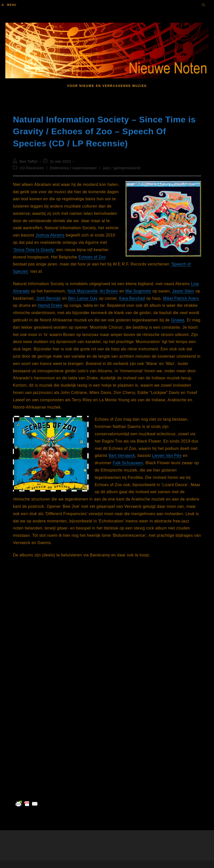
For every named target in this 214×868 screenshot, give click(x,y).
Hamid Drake (50, 305)
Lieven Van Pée (167, 456)
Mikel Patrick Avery (181, 298)
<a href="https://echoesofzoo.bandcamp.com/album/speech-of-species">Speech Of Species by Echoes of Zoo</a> (63, 733)
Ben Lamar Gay (83, 298)
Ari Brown (109, 291)
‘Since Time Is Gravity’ (34, 250)
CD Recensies (32, 168)
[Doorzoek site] (203, 6)
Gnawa (178, 320)
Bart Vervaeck (122, 456)
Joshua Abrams (50, 235)
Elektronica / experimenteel (73, 168)
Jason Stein (183, 291)
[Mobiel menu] (9, 5)
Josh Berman (49, 298)
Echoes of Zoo (92, 257)
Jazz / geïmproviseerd (122, 168)
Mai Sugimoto (138, 291)
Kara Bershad (132, 298)
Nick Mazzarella (82, 291)
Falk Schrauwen (128, 463)
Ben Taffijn (29, 161)
